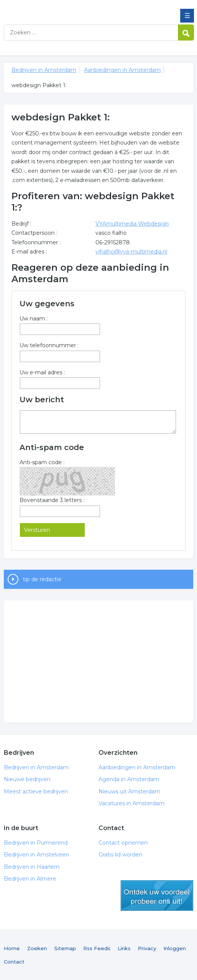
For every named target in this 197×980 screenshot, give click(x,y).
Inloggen (175, 948)
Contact (14, 962)
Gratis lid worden (120, 855)
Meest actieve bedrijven (36, 791)
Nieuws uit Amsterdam (129, 791)
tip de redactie (42, 579)
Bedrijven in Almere (30, 879)
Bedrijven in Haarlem (32, 867)
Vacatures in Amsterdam (132, 803)
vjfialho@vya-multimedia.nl (131, 252)
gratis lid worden (157, 895)
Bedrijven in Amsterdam (59, 9)
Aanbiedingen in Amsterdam (122, 70)
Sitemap (65, 948)
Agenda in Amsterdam (129, 779)
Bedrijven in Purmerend (36, 843)
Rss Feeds (97, 948)
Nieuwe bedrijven (27, 779)
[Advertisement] (98, 661)
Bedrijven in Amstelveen (36, 855)
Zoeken (37, 948)
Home (12, 948)
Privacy (147, 948)
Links (124, 948)
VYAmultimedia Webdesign (132, 224)
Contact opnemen (123, 843)
